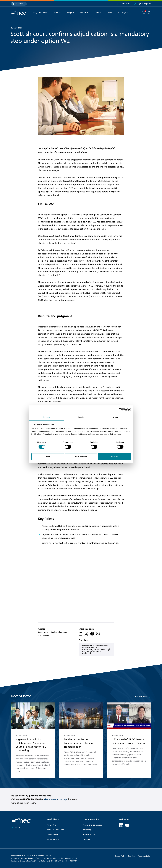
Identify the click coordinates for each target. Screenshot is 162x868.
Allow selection (81, 457)
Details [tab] (81, 417)
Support (98, 13)
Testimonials (53, 835)
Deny (48, 457)
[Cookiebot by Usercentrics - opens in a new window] (121, 410)
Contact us (52, 825)
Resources (84, 13)
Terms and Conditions (93, 825)
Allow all (114, 457)
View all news (143, 697)
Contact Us (124, 4)
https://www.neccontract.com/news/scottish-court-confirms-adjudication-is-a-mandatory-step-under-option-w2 (96, 650)
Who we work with (56, 830)
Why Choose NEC (40, 13)
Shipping (87, 830)
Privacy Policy (120, 856)
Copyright (131, 856)
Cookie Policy (89, 835)
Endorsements (53, 839)
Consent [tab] (46, 417)
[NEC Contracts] (19, 13)
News (110, 13)
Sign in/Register (143, 4)
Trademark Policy (144, 856)
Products (58, 13)
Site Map (87, 839)
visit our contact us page (56, 799)
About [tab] (116, 417)
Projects (71, 13)
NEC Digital (123, 13)
